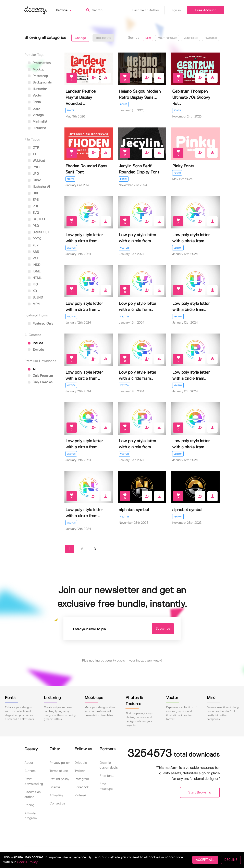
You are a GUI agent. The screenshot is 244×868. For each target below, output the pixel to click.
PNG (33, 167)
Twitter (80, 771)
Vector (71, 248)
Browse (67, 10)
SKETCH (36, 219)
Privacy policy (59, 763)
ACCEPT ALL (205, 860)
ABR (33, 252)
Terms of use (59, 771)
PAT (33, 258)
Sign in (176, 10)
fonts (34, 102)
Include (35, 343)
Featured (211, 38)
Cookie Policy (27, 862)
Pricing (29, 805)
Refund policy (59, 779)
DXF (33, 193)
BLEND (35, 298)
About (29, 763)
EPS (33, 200)
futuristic (37, 128)
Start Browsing (200, 793)
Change (80, 38)
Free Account (205, 10)
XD (32, 291)
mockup (36, 70)
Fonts (70, 111)
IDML (34, 272)
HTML (35, 278)
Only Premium (40, 376)
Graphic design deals (108, 765)
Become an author (33, 795)
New (148, 38)
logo (34, 109)
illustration (38, 89)
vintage (36, 115)
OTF (33, 148)
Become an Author (148, 10)
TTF (33, 154)
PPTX (34, 239)
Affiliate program (31, 816)
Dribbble (81, 763)
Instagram (82, 779)
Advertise (56, 795)
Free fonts (107, 776)
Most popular (167, 38)
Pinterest (81, 795)
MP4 (34, 304)
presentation (39, 63)
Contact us (57, 804)
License (55, 787)
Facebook (82, 787)
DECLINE (231, 860)
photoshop (38, 76)
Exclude (36, 350)
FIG (33, 285)
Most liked (190, 38)
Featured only (40, 324)
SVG (33, 213)
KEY (33, 245)
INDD (34, 265)
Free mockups (106, 786)
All (32, 369)
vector (35, 96)
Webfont (36, 161)
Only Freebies (40, 382)
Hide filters (103, 38)
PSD (33, 226)
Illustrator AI (39, 187)
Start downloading (34, 782)
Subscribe (163, 628)
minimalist (37, 122)
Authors (30, 771)
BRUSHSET (38, 232)
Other (34, 180)
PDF (33, 206)
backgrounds (40, 83)
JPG (33, 174)
